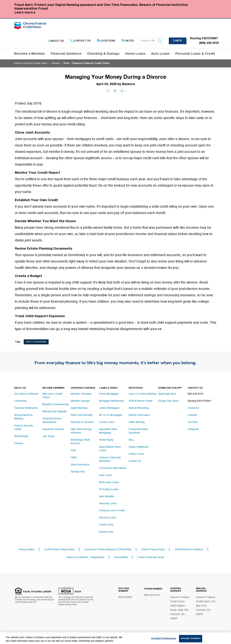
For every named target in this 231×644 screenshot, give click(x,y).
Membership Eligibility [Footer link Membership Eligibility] (55, 412)
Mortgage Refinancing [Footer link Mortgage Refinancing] (112, 401)
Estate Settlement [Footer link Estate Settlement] (139, 447)
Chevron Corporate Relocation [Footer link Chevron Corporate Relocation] (110, 459)
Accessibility (121, 557)
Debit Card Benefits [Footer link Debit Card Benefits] (82, 415)
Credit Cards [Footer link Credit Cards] (106, 525)
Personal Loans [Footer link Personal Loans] (108, 504)
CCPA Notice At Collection (189, 550)
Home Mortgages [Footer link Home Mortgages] (109, 394)
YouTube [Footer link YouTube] (193, 422)
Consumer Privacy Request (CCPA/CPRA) (108, 550)
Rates (128, 41)
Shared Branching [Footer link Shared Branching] (139, 408)
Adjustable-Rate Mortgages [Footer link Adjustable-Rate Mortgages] (108, 431)
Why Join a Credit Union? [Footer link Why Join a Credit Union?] (52, 396)
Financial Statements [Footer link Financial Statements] (26, 408)
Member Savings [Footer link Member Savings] (80, 401)
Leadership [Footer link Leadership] (20, 401)
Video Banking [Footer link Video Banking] (137, 422)
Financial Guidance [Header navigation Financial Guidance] (66, 54)
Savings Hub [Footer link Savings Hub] (78, 472)
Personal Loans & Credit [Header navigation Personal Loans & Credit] (195, 54)
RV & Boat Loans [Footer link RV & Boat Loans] (109, 489)
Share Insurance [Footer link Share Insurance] (80, 465)
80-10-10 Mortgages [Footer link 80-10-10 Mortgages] (111, 415)
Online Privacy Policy (153, 550)
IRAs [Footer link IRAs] (73, 450)
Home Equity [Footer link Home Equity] (106, 440)
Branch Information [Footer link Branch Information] (139, 415)
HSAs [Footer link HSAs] (74, 458)
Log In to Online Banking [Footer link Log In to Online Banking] (142, 394)
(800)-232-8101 (209, 43)
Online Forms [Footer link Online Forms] (136, 454)
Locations (106, 41)
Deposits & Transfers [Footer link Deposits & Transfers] (82, 422)
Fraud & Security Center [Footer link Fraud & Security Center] (24, 428)
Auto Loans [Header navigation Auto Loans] (160, 54)
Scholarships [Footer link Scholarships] (21, 436)
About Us (56, 41)
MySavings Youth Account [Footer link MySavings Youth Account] (80, 442)
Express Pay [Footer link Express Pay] (106, 532)
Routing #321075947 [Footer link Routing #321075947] (199, 401)
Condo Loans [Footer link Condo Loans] (107, 422)
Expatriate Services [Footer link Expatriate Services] (53, 429)
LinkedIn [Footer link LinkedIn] (192, 415)
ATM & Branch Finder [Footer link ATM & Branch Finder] (141, 401)
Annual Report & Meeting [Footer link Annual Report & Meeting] (23, 417)
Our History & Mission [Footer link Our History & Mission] (26, 394)
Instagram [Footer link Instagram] (193, 429)
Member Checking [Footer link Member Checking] (81, 394)
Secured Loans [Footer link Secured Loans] (108, 518)
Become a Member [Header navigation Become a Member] (30, 54)
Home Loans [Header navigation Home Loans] (135, 54)
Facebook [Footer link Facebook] (193, 408)
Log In (178, 41)
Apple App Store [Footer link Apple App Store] (167, 394)
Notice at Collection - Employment (85, 557)
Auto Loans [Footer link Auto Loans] (106, 475)
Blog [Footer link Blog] (131, 440)
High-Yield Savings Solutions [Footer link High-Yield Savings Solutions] (81, 431)
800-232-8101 (152, 595)
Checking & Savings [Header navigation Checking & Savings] (103, 54)
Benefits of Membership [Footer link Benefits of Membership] (56, 405)
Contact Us (80, 41)
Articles (55, 63)
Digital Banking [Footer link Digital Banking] (79, 408)
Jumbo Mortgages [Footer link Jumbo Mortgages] (109, 408)
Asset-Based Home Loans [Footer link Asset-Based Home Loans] (110, 449)
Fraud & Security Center (151, 557)
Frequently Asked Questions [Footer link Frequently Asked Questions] (138, 431)
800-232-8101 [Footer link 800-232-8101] (196, 394)
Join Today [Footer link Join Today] (48, 436)
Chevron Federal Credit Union (31, 63)
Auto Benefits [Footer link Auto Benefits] (107, 496)
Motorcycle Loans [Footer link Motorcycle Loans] (109, 482)
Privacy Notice (27, 550)
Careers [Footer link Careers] (19, 443)
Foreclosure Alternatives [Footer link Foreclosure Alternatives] (113, 468)
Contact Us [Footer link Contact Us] (135, 461)
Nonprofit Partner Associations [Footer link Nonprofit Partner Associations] (52, 420)
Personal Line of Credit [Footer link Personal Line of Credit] (112, 511)
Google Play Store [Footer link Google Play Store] (168, 401)
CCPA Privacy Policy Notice (59, 550)
